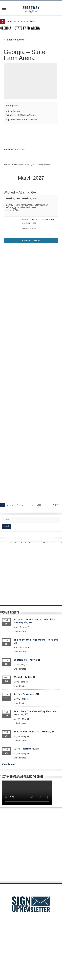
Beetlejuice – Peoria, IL (27, 714)
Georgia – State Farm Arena (19, 205)
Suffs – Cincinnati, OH (26, 748)
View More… (10, 818)
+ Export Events (31, 294)
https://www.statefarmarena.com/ (22, 120)
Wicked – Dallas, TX (25, 731)
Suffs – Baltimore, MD (26, 802)
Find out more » (29, 229)
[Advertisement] (31, 341)
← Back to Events (14, 40)
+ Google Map (13, 106)
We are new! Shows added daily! (21, 21)
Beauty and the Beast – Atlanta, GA (34, 785)
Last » (40, 559)
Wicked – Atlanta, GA (20, 192)
